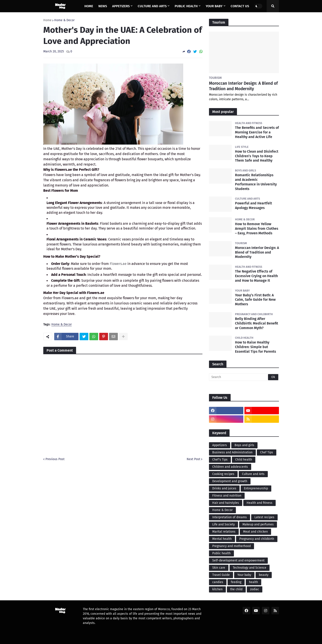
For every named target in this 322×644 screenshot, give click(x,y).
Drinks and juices (224, 488)
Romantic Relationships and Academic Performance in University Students (256, 182)
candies (218, 582)
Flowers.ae (118, 264)
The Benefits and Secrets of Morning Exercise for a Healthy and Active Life (257, 132)
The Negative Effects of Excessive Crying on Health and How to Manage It (256, 276)
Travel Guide (221, 575)
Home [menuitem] (89, 6)
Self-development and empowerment (238, 560)
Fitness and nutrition (227, 496)
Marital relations (224, 532)
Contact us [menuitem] (240, 6)
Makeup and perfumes (258, 524)
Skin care (219, 568)
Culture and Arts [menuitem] (152, 6)
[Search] (244, 377)
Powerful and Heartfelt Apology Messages (253, 205)
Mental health (222, 539)
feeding (236, 582)
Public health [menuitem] (186, 6)
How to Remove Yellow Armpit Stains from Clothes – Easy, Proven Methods (257, 229)
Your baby (244, 575)
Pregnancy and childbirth (257, 539)
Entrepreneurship (256, 488)
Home (47, 20)
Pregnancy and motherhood (231, 546)
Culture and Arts (253, 474)
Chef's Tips (220, 460)
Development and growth (230, 481)
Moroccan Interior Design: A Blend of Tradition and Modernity (243, 86)
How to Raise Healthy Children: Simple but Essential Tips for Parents (256, 347)
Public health (221, 553)
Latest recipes (264, 517)
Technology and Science (250, 568)
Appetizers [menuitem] (121, 6)
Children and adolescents (230, 467)
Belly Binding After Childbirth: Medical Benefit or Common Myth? (257, 323)
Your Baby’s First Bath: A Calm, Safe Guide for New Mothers (255, 300)
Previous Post (55, 459)
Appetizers (220, 445)
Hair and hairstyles (226, 503)
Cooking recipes (223, 474)
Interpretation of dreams (230, 517)
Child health (244, 460)
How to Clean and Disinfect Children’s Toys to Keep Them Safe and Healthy (257, 156)
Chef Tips (267, 452)
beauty (264, 575)
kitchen (217, 589)
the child (236, 589)
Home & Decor (64, 20)
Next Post (193, 459)
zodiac (255, 589)
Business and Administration (232, 452)
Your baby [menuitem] (214, 6)
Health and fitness (259, 503)
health (253, 582)
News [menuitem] (103, 6)
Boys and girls (244, 445)
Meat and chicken (255, 532)
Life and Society (224, 524)
